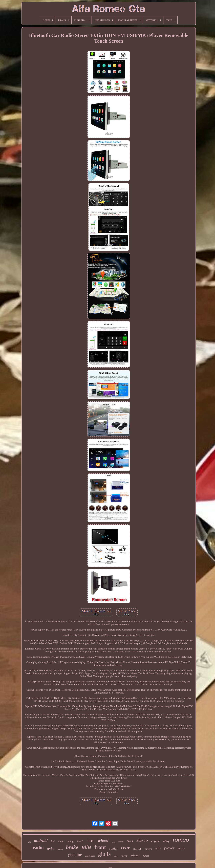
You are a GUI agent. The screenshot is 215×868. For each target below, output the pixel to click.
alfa (86, 847)
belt (113, 842)
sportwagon (90, 856)
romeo (181, 840)
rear (125, 847)
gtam (61, 841)
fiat (53, 841)
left (80, 841)
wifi (158, 848)
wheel (103, 840)
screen (121, 842)
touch (60, 849)
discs (91, 841)
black (130, 841)
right (116, 856)
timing (70, 841)
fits (30, 842)
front (100, 847)
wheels (124, 856)
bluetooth (137, 849)
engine (155, 841)
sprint (51, 849)
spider (114, 848)
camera (148, 849)
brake (72, 847)
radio (38, 848)
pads (181, 848)
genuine (75, 855)
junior (146, 856)
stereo (142, 840)
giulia (105, 854)
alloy (166, 841)
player (169, 848)
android (41, 841)
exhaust (135, 855)
